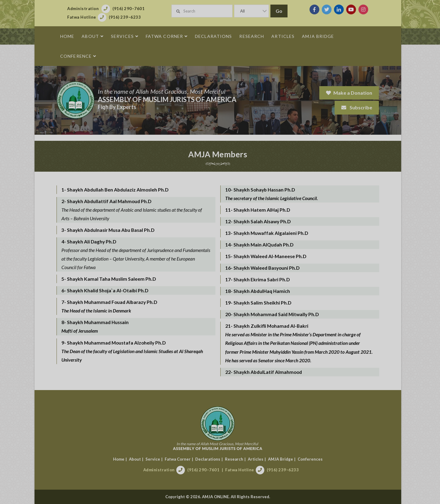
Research (236, 459)
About (137, 459)
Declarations (210, 459)
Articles (258, 459)
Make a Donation (352, 93)
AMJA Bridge (283, 459)
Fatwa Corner (180, 459)
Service (155, 459)
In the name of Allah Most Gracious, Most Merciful (164, 91)
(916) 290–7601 (206, 470)
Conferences (312, 459)
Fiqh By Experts (119, 107)
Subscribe (359, 107)
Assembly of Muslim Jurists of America (169, 99)
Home (121, 459)
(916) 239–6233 (285, 470)
